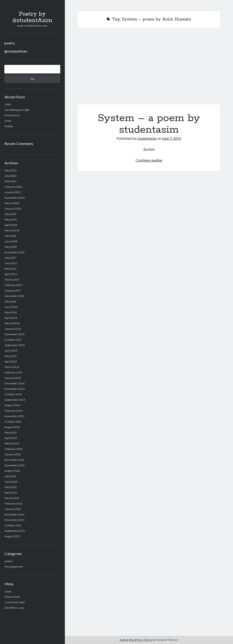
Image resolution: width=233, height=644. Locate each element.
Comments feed (15, 602)
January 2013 (13, 454)
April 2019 (11, 225)
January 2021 (13, 192)
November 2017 (15, 252)
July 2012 (10, 476)
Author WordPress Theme (136, 640)
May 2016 (11, 312)
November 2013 (15, 416)
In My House (12, 115)
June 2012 (11, 482)
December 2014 (14, 383)
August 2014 (12, 405)
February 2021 (14, 187)
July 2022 (10, 176)
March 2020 (12, 203)
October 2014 (13, 394)
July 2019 (10, 214)
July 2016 (10, 301)
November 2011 (15, 520)
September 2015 (15, 345)
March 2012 (12, 498)
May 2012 (11, 487)
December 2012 (14, 460)
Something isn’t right (17, 110)
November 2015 (15, 334)
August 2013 (12, 427)
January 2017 (13, 290)
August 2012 (12, 471)
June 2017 (11, 263)
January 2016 (13, 329)
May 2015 (11, 356)
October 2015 (13, 340)
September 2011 (15, 531)
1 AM (8, 104)
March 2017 (12, 280)
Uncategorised (14, 567)
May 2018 (11, 247)
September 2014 (15, 400)
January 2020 (13, 209)
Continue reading (149, 160)
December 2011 (14, 514)
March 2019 (12, 230)
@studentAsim (16, 51)
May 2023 (11, 170)
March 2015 (12, 367)
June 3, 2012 (171, 138)
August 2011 (12, 536)
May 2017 (11, 269)
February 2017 (14, 285)
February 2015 (14, 372)
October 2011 (13, 525)
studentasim (147, 138)
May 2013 (11, 432)
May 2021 (11, 181)
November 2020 (15, 198)
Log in (8, 591)
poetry (10, 43)
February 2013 (14, 449)
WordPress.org (14, 608)
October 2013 (13, 422)
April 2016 (11, 318)
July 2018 (10, 236)
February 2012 (14, 503)
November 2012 (15, 465)
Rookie (9, 126)
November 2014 (15, 389)
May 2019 (11, 219)
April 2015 (11, 361)
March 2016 (12, 323)
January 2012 (13, 509)
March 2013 (12, 443)
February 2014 (14, 411)
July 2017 (10, 258)
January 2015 (13, 378)
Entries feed (12, 597)
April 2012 (11, 493)
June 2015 (11, 351)
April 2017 (11, 274)
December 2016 (14, 296)
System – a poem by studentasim (149, 69)
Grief (8, 121)
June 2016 (11, 307)
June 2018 (11, 241)
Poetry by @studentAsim (32, 17)
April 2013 (11, 438)
